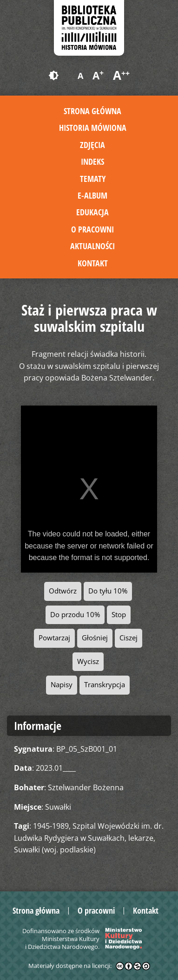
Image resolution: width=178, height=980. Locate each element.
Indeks (92, 161)
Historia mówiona (93, 128)
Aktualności (92, 246)
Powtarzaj (54, 638)
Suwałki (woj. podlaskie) (55, 850)
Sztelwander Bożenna (86, 787)
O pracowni (92, 229)
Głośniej (95, 638)
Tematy (93, 179)
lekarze (141, 838)
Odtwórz (63, 591)
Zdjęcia (92, 145)
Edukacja (92, 212)
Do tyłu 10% (108, 591)
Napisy (62, 685)
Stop (119, 615)
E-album (92, 195)
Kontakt (93, 263)
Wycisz (88, 661)
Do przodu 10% (75, 615)
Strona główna (92, 111)
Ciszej (129, 638)
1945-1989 (51, 826)
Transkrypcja (105, 685)
